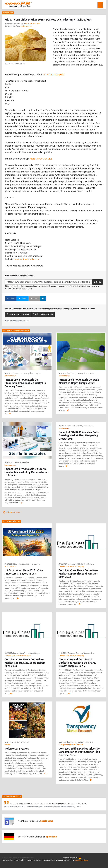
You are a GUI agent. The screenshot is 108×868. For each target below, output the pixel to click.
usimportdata (10, 566)
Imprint (9, 860)
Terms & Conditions (34, 860)
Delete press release (18, 314)
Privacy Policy (19, 860)
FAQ (3, 860)
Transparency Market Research (71, 745)
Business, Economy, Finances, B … (27, 373)
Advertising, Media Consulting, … (81, 564)
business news (26, 26)
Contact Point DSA (50, 860)
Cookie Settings (82, 860)
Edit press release (43, 314)
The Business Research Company (18, 656)
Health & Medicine (33, 24)
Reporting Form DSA (66, 860)
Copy (98, 282)
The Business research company (71, 566)
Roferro (8, 745)
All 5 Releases (11, 512)
